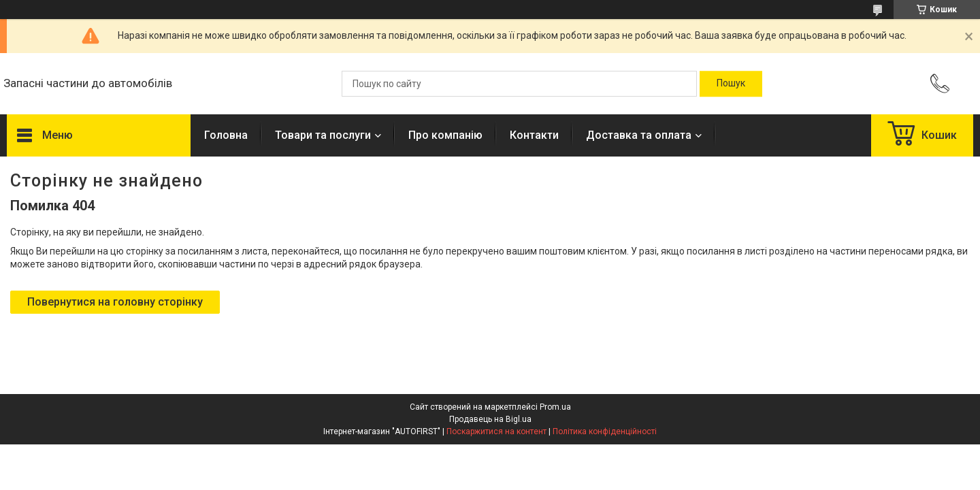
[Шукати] (731, 84)
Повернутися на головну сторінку (115, 302)
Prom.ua (555, 407)
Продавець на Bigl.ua (490, 419)
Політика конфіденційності (605, 431)
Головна (226, 135)
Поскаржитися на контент (496, 431)
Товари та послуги (323, 135)
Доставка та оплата (639, 135)
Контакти (534, 135)
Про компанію (445, 135)
